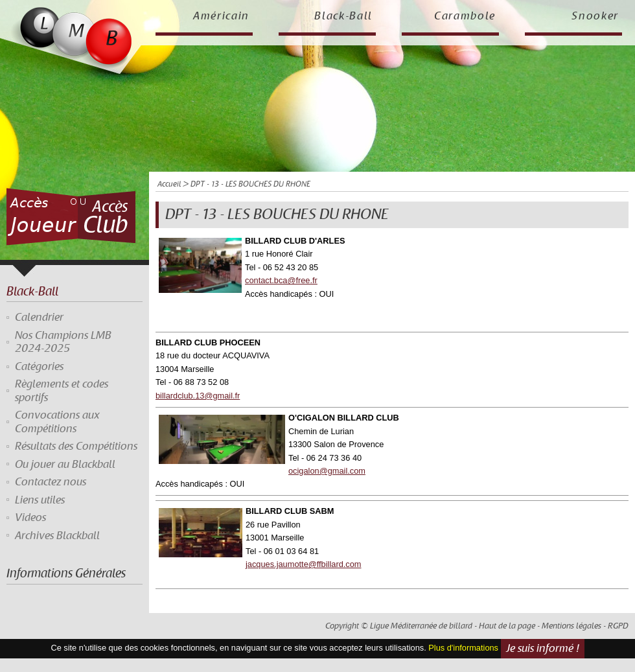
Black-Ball (343, 16)
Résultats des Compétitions (76, 446)
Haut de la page (507, 626)
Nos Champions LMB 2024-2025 (63, 342)
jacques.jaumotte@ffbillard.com (304, 564)
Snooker (595, 16)
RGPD (618, 626)
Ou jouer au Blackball (65, 465)
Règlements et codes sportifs (62, 391)
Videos (30, 518)
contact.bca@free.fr (281, 280)
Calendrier (39, 318)
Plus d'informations (463, 648)
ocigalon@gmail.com (327, 471)
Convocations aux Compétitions (57, 422)
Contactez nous (51, 482)
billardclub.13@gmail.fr (198, 396)
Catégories (39, 367)
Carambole (465, 16)
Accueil (169, 184)
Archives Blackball (57, 536)
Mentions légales (571, 626)
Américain (221, 16)
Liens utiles (40, 500)
